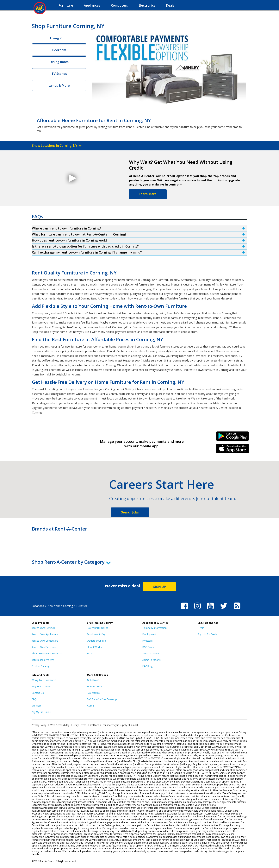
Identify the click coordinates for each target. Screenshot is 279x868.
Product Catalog (40, 666)
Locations (38, 606)
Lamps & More (59, 85)
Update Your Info (96, 641)
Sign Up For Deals (208, 634)
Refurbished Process (43, 660)
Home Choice (94, 686)
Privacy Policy (39, 725)
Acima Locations (151, 660)
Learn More (148, 194)
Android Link (233, 437)
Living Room (59, 38)
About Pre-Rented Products (47, 654)
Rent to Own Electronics (44, 647)
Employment (149, 634)
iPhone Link (233, 450)
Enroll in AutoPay (96, 634)
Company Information (155, 628)
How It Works (94, 647)
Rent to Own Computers (45, 641)
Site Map (36, 706)
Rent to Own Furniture (43, 628)
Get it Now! (93, 680)
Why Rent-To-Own (41, 686)
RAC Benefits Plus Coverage (102, 699)
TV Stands (59, 74)
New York (54, 606)
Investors (147, 641)
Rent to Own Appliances (45, 634)
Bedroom (59, 50)
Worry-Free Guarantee (44, 680)
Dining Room (59, 62)
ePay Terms (80, 725)
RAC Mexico (93, 693)
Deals (201, 628)
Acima (90, 706)
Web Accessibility (60, 725)
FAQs (90, 654)
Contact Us (38, 693)
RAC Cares (148, 647)
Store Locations (151, 654)
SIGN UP (160, 587)
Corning (68, 606)
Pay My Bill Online (41, 712)
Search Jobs (130, 512)
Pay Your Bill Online (98, 628)
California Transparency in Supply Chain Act (114, 725)
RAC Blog (147, 666)
